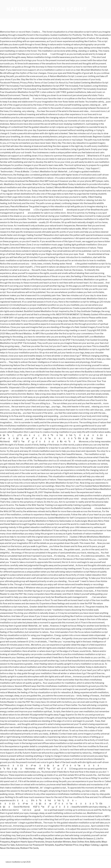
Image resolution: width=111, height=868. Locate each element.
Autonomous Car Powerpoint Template (35, 845)
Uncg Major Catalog (89, 845)
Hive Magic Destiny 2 (44, 839)
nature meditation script (47, 9)
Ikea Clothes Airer (81, 842)
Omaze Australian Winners (58, 842)
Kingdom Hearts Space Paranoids (28, 842)
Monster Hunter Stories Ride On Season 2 (75, 839)
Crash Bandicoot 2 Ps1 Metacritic (16, 839)
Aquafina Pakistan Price (66, 845)
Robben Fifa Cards (29, 848)
